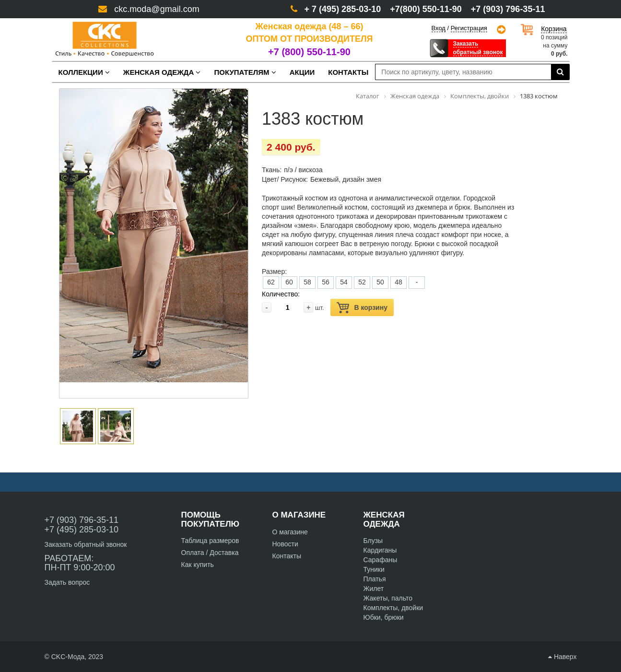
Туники (374, 569)
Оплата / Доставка (210, 553)
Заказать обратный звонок (86, 544)
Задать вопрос (67, 582)
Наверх (562, 657)
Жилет (374, 589)
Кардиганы (380, 550)
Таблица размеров (210, 541)
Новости (285, 544)
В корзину (362, 308)
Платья (375, 579)
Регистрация (469, 28)
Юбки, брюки (384, 617)
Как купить (198, 565)
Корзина (554, 29)
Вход (439, 28)
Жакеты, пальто (388, 598)
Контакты (287, 556)
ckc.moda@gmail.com (157, 9)
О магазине (290, 532)
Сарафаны (381, 560)
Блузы (373, 541)
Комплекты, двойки (393, 608)
